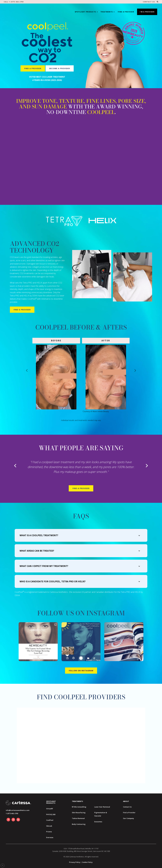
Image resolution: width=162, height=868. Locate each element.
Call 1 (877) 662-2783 (14, 2)
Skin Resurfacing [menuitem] (79, 813)
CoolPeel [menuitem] (50, 820)
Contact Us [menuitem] (127, 807)
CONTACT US (149, 2)
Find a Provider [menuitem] (129, 813)
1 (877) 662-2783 (12, 813)
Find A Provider (81, 488)
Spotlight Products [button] (85, 12)
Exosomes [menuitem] (98, 822)
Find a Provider (126, 12)
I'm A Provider (147, 12)
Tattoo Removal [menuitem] (78, 818)
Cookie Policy (87, 862)
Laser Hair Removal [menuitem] (102, 807)
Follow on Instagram (81, 671)
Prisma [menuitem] (49, 832)
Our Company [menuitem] (128, 818)
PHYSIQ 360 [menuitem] (51, 814)
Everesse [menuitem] (50, 837)
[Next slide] (135, 370)
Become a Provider (60, 68)
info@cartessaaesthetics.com (18, 810)
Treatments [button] (107, 12)
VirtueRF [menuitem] (50, 809)
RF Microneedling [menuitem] (79, 807)
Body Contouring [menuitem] (79, 824)
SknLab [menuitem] (49, 826)
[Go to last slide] (27, 370)
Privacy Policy (75, 862)
